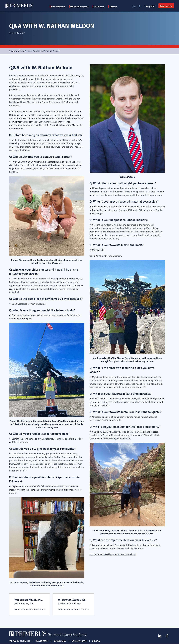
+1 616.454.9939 (79, 641)
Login (135, 6)
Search (141, 6)
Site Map (96, 641)
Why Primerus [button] (58, 7)
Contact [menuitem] (113, 7)
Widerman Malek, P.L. (55, 76)
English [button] (150, 6)
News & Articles (33, 51)
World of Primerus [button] (79, 7)
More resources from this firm (29, 609)
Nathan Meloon (17, 76)
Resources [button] (99, 7)
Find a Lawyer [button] (166, 6)
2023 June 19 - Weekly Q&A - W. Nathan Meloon (113, 554)
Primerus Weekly (51, 51)
